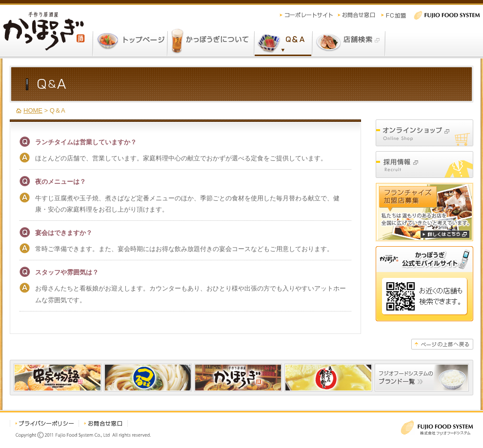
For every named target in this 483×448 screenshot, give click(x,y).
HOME (33, 110)
